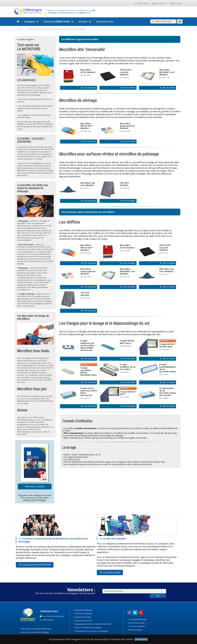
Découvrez (59, 22)
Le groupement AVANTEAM (35, 565)
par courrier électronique (52, 616)
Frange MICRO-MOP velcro (127, 342)
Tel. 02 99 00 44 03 (47, 620)
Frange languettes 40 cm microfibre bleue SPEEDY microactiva (88, 345)
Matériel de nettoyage (83, 610)
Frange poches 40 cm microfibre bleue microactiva (168, 392)
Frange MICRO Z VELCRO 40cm (167, 345)
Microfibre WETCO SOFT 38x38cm (87, 126)
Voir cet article (88, 88)
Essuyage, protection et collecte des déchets (92, 624)
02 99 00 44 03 (141, 3)
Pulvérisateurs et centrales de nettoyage (90, 631)
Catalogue (32, 22)
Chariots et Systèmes (83, 613)
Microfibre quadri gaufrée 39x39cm (127, 126)
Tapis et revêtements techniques (87, 627)
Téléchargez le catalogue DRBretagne (35, 629)
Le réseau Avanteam (136, 626)
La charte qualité (110, 572)
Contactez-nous (105, 22)
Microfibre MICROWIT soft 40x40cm (167, 72)
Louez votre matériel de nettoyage (34, 632)
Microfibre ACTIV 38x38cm (88, 71)
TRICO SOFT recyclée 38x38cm (126, 72)
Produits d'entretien (82, 617)
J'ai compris (141, 639)
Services (85, 22)
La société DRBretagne (137, 619)
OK (158, 596)
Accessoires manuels (83, 621)
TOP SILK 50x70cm (124, 184)
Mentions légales (135, 630)
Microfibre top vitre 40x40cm (88, 184)
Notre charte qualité (136, 623)
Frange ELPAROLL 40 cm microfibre (128, 367)
